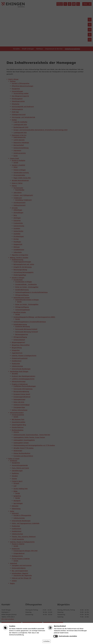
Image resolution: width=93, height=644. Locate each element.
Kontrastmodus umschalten (68, 636)
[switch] (56, 636)
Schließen (46, 641)
